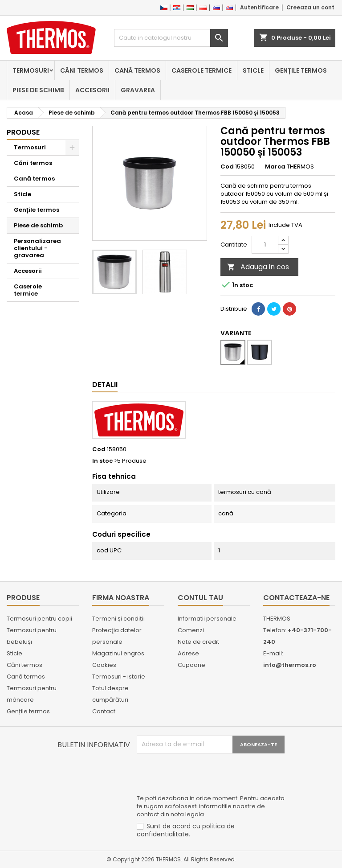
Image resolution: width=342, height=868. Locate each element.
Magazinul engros (118, 653)
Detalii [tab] (105, 385)
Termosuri (31, 70)
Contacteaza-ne (296, 598)
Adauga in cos (258, 267)
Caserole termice (202, 70)
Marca (275, 167)
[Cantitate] (265, 245)
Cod (227, 167)
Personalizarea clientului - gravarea (37, 248)
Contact (104, 711)
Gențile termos (301, 70)
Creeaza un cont (310, 7)
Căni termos (82, 70)
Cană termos (137, 70)
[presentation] (204, 775)
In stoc (102, 461)
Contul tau (200, 598)
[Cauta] (171, 38)
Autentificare (259, 7)
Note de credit (198, 642)
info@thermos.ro (290, 665)
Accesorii (92, 90)
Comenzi (191, 630)
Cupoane (191, 665)
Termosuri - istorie (119, 677)
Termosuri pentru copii (39, 619)
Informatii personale (207, 619)
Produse (23, 132)
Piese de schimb (38, 90)
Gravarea (138, 90)
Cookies (104, 665)
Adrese (188, 653)
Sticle (253, 70)
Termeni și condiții (118, 619)
